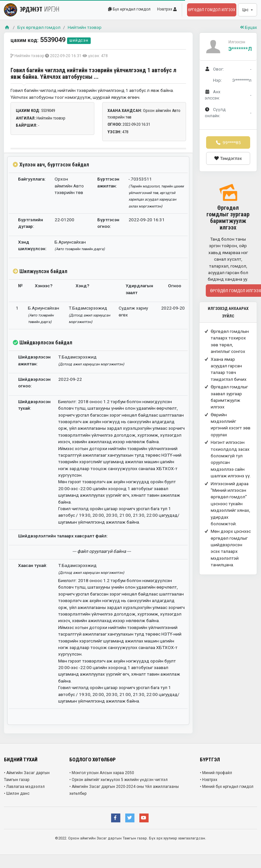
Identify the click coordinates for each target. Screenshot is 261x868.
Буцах (249, 27)
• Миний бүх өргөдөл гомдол (227, 787)
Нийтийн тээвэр (85, 27)
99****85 (228, 142)
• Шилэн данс (17, 793)
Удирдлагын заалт (139, 289)
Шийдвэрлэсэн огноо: (34, 382)
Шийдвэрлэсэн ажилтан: (34, 360)
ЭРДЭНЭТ (32, 9)
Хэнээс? (44, 286)
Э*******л (240, 49)
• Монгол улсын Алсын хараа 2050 (102, 773)
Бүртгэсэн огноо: (108, 223)
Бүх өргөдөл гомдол (129, 9)
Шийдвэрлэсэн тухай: (34, 405)
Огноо (175, 286)
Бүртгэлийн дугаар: (31, 223)
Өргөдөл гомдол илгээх (212, 10)
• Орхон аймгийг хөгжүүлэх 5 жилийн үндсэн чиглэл (119, 780)
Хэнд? (83, 286)
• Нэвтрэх (209, 780)
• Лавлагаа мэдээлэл (24, 787)
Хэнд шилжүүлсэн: (32, 245)
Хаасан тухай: (33, 565)
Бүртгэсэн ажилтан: (108, 182)
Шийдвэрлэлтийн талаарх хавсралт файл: (63, 536)
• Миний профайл (216, 773)
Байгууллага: (32, 179)
